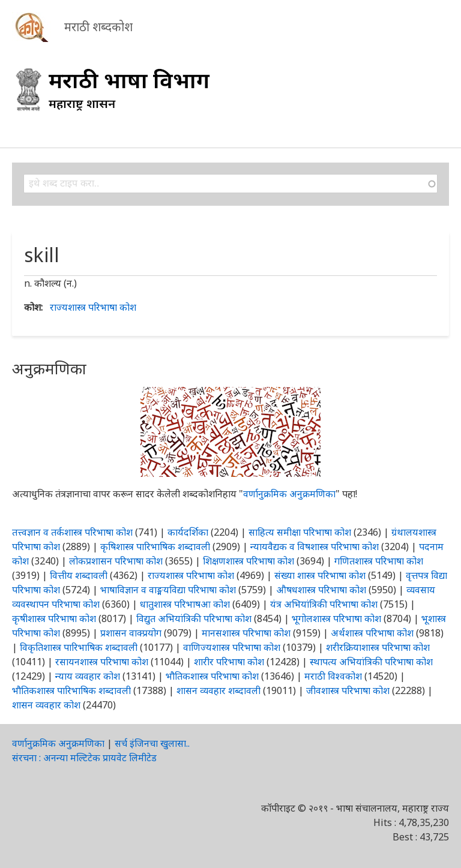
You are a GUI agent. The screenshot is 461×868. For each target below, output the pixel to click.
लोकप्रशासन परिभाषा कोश (116, 561)
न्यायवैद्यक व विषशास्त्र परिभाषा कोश (315, 546)
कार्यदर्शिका (188, 532)
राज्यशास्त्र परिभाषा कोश (93, 307)
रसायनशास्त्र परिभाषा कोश (102, 662)
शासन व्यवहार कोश (46, 705)
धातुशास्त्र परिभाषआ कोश (185, 604)
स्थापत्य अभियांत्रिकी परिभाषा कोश (371, 662)
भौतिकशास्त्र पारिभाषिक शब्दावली (71, 690)
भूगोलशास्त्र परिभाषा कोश (336, 618)
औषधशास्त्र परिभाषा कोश (321, 590)
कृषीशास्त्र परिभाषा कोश (54, 618)
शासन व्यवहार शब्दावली (218, 690)
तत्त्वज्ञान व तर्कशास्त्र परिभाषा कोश (72, 532)
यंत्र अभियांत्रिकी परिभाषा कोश (324, 604)
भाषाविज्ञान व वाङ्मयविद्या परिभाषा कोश (168, 590)
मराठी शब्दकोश (98, 27)
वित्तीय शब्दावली (79, 575)
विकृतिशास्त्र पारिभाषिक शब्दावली (80, 647)
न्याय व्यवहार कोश (88, 676)
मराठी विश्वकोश (333, 676)
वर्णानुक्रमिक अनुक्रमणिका (289, 494)
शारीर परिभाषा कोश (229, 662)
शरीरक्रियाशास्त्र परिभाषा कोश (378, 647)
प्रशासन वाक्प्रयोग (131, 633)
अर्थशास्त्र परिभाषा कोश (372, 633)
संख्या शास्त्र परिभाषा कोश (320, 575)
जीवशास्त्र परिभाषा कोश (348, 690)
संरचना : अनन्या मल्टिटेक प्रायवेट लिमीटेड (84, 758)
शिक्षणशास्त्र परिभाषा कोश (249, 561)
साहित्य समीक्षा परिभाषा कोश (300, 532)
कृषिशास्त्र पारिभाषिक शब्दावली (155, 546)
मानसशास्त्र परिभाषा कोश (246, 633)
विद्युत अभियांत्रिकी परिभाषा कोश (194, 618)
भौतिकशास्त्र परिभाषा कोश (212, 676)
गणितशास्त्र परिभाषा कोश (379, 561)
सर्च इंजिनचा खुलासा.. (152, 743)
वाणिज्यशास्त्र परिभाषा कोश (232, 647)
